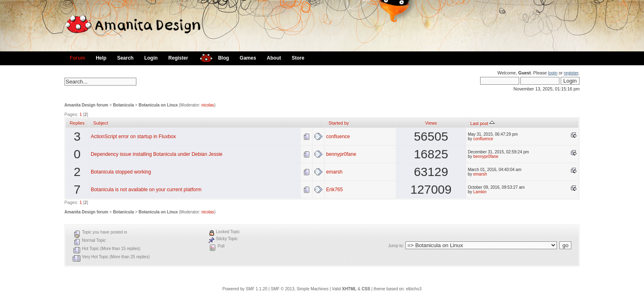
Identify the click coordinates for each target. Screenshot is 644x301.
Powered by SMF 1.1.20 (245, 289)
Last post (482, 123)
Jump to (396, 246)
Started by (339, 123)
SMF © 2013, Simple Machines (300, 289)
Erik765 (335, 190)
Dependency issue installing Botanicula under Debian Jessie (157, 154)
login (553, 73)
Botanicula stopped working (121, 172)
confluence (338, 137)
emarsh (334, 172)
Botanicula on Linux (158, 105)
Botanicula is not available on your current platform (146, 190)
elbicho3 (414, 289)
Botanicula (123, 105)
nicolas (208, 105)
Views (431, 123)
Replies (77, 123)
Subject (101, 123)
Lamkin (480, 192)
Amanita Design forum (86, 105)
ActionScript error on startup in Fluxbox (133, 137)
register (571, 73)
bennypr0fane (341, 154)
